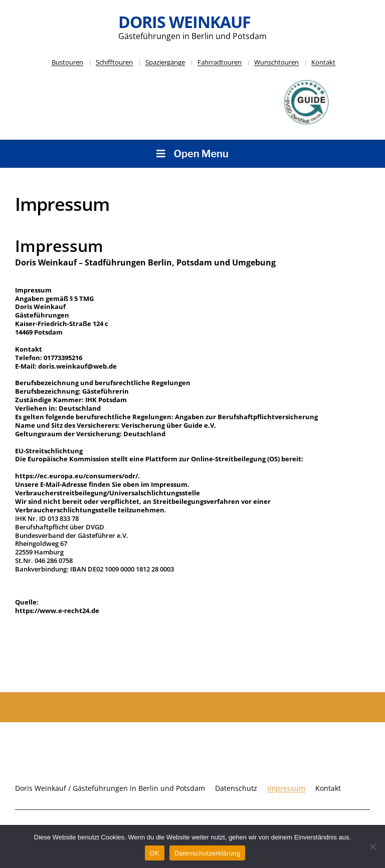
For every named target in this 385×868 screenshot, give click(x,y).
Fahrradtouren (220, 62)
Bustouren (67, 62)
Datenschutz (236, 788)
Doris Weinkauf (184, 22)
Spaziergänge (165, 62)
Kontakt (323, 62)
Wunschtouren (276, 62)
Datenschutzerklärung (207, 853)
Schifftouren (114, 62)
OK (155, 853)
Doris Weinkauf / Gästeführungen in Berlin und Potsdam (110, 788)
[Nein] (372, 846)
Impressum (286, 788)
